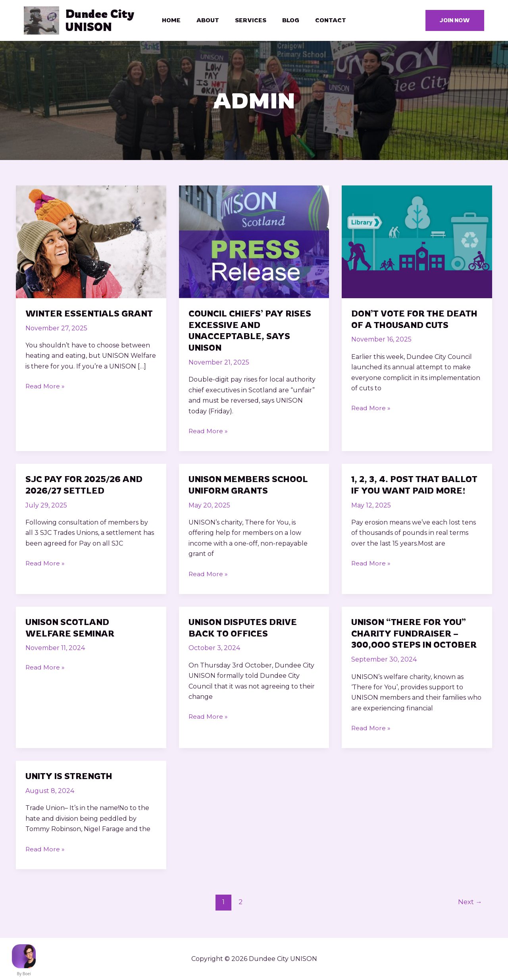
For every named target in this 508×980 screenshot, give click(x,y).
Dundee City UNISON (103, 22)
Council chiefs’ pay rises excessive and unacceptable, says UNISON (252, 333)
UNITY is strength (70, 778)
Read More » (45, 389)
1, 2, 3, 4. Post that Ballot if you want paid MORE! (416, 487)
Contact (323, 22)
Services (251, 22)
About (212, 22)
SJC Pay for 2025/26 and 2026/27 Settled (86, 487)
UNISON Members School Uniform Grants (250, 487)
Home (179, 22)
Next (470, 903)
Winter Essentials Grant (91, 315)
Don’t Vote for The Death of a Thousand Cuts (417, 321)
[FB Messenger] (24, 956)
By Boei (24, 974)
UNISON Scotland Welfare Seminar (71, 629)
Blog (287, 22)
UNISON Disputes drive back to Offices (245, 629)
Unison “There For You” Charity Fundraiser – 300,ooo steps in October (416, 635)
